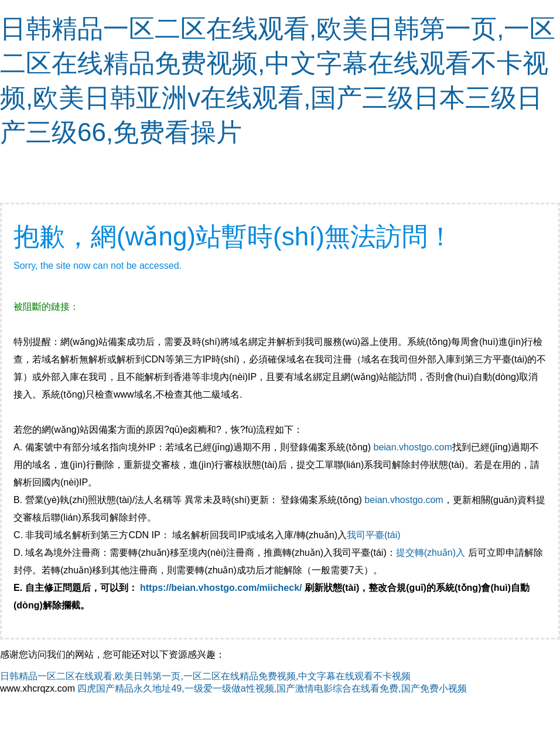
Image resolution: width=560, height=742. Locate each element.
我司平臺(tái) (375, 535)
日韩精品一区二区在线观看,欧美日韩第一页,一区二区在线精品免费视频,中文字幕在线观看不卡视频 (205, 676)
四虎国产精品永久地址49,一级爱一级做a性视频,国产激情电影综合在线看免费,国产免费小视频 (272, 688)
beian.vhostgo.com (412, 447)
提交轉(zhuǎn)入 (431, 553)
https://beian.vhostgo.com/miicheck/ (221, 588)
